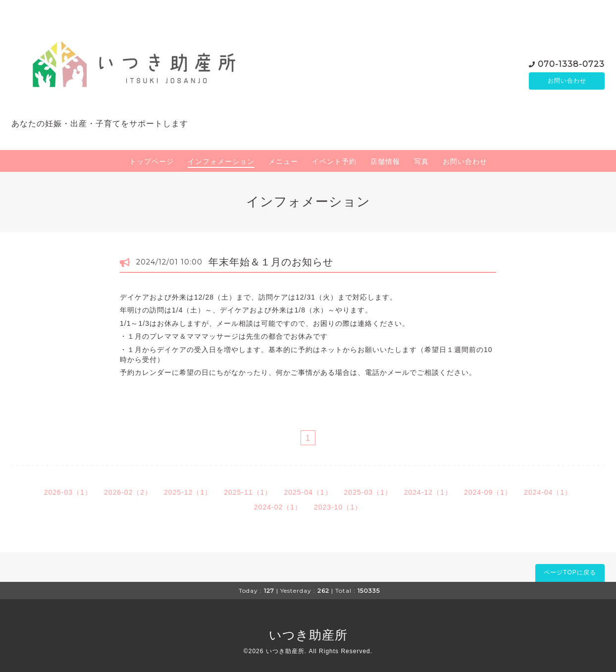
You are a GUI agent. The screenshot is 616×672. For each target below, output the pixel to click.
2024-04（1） (548, 492)
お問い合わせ (567, 81)
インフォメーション (221, 161)
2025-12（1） (188, 492)
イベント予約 (334, 161)
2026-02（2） (128, 492)
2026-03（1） (68, 492)
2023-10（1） (338, 507)
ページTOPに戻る (570, 572)
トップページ (152, 161)
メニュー (283, 161)
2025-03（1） (368, 492)
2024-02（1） (278, 507)
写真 (421, 161)
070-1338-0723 (571, 63)
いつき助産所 (308, 635)
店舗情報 (385, 161)
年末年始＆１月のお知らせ (271, 262)
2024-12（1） (428, 492)
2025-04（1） (308, 492)
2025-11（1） (248, 492)
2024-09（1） (488, 492)
